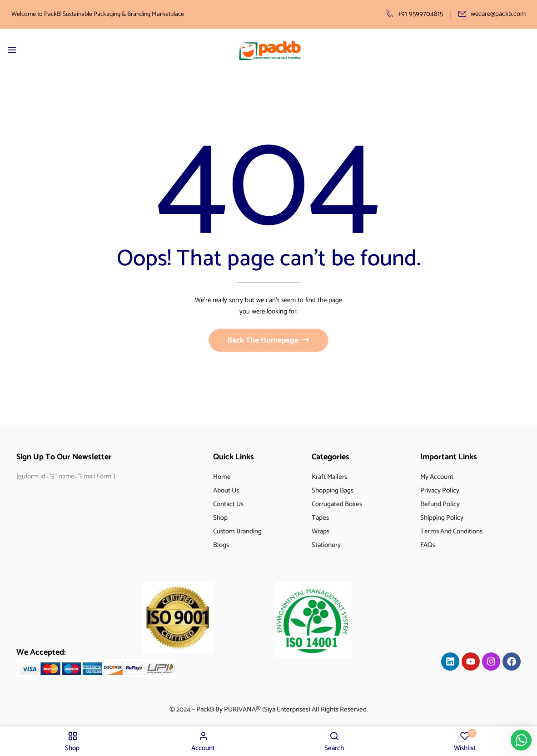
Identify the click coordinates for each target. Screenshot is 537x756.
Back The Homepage (264, 343)
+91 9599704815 (414, 14)
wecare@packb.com (492, 14)
